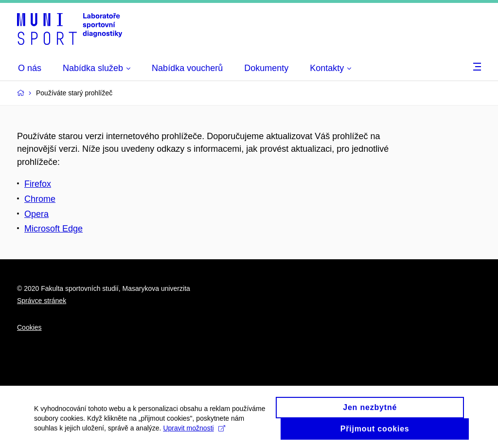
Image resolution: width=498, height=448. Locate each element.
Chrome (40, 199)
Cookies (29, 327)
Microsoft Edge (53, 229)
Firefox (38, 184)
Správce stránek (42, 301)
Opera (36, 214)
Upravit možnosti (194, 432)
